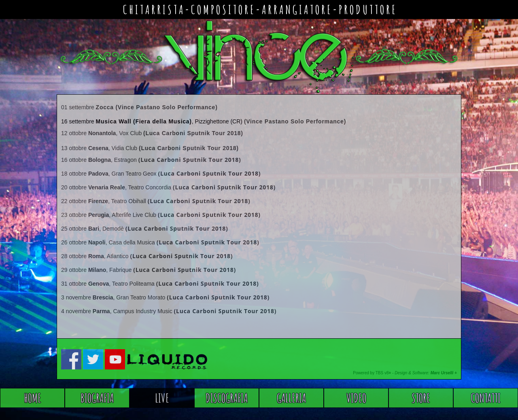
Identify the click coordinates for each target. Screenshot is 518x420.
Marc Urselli (442, 373)
